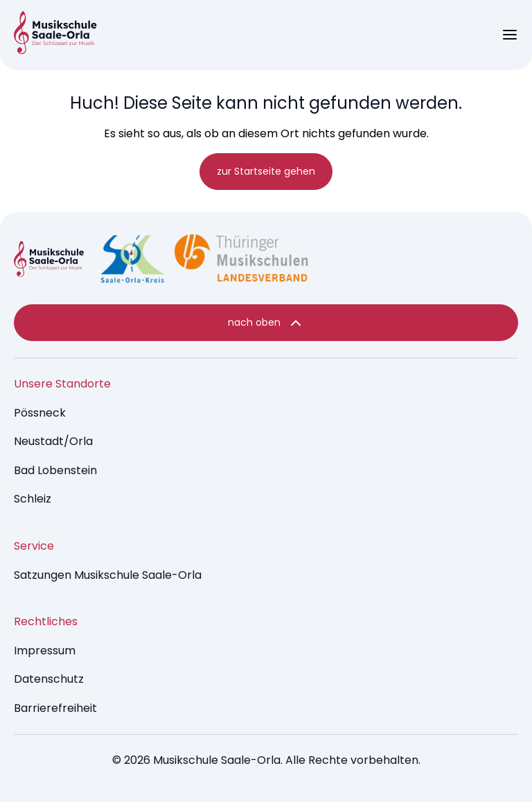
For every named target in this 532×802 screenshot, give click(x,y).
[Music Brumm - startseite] (55, 35)
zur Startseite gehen (266, 171)
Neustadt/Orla (53, 441)
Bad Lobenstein (55, 470)
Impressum (45, 651)
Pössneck (40, 413)
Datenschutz (49, 679)
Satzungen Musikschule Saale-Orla (108, 575)
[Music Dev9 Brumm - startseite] (49, 261)
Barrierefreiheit (55, 708)
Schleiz (33, 499)
